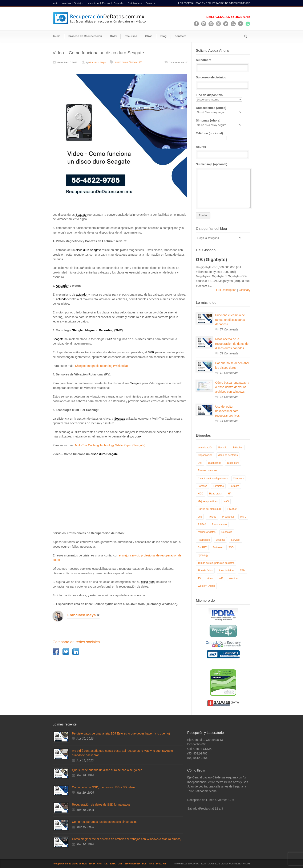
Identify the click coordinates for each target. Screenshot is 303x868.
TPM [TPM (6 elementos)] (243, 571)
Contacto (150, 3)
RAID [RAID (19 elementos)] (243, 517)
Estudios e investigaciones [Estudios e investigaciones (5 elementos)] (213, 478)
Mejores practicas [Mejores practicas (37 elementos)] (208, 501)
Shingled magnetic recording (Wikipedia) (102, 366)
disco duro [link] (82, 250)
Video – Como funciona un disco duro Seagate (98, 53)
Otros (149, 36)
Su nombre (223, 65)
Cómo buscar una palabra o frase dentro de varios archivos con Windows (232, 387)
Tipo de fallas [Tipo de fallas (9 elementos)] (205, 571)
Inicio (55, 3)
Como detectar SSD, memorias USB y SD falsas (104, 787)
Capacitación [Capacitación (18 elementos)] (205, 455)
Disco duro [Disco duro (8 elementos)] (233, 463)
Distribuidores (135, 3)
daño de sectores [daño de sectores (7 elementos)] (228, 455)
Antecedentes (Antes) (223, 110)
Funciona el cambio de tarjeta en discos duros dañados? (230, 320)
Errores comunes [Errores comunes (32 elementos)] (207, 470)
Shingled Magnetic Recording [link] (93, 330)
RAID (113, 36)
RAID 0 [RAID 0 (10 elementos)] (202, 524)
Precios (106, 3)
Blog (163, 36)
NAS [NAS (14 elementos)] (226, 501)
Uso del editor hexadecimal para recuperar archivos (227, 411)
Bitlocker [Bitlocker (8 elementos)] (238, 448)
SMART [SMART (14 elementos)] (202, 547)
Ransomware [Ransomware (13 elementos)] (219, 524)
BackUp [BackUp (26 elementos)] (223, 448)
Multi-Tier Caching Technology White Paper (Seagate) (110, 445)
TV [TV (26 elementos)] (199, 578)
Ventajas (79, 3)
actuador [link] (82, 295)
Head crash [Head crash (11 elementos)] (216, 494)
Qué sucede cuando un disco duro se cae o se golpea (107, 770)
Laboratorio (93, 3)
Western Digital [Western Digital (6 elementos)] (206, 586)
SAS (152, 864)
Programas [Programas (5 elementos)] (228, 517)
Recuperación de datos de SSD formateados (101, 805)
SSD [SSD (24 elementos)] (231, 547)
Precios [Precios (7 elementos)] (212, 517)
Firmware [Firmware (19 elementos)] (239, 478)
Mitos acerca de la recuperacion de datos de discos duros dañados (232, 344)
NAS (99, 864)
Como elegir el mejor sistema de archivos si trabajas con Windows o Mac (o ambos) (127, 839)
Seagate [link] (81, 215)
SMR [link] (119, 330)
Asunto (223, 152)
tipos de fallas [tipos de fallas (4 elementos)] (226, 571)
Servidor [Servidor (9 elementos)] (236, 540)
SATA (113, 864)
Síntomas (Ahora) (223, 123)
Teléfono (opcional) (211, 136)
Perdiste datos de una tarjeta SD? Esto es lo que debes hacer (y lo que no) (121, 733)
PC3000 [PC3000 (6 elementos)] (232, 509)
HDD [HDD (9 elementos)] (201, 494)
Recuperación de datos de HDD (70, 864)
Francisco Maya (97, 62)
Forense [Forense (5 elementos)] (202, 486)
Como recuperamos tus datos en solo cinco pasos (105, 822)
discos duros (121, 62)
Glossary (244, 290)
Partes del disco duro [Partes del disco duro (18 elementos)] (210, 509)
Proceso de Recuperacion (85, 36)
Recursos (131, 36)
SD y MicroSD (132, 864)
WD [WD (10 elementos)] (221, 578)
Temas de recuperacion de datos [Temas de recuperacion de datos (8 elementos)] (216, 563)
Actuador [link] (62, 286)
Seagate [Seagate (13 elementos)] (220, 540)
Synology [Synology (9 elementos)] (203, 555)
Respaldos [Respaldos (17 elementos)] (204, 540)
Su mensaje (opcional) (223, 185)
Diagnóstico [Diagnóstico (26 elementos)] (215, 463)
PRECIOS (161, 864)
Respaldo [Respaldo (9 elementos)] (227, 532)
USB (120, 864)
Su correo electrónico (223, 82)
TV (140, 62)
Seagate (133, 62)
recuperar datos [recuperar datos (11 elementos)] (207, 532)
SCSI (145, 864)
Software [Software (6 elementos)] (217, 547)
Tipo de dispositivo (223, 97)
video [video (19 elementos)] (210, 578)
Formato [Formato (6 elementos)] (234, 486)
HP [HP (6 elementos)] (230, 494)
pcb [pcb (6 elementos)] (200, 517)
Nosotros (66, 3)
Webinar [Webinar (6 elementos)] (234, 578)
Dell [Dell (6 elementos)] (200, 463)
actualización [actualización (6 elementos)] (205, 448)
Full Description (227, 290)
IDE (106, 864)
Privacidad (119, 3)
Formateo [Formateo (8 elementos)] (218, 486)
